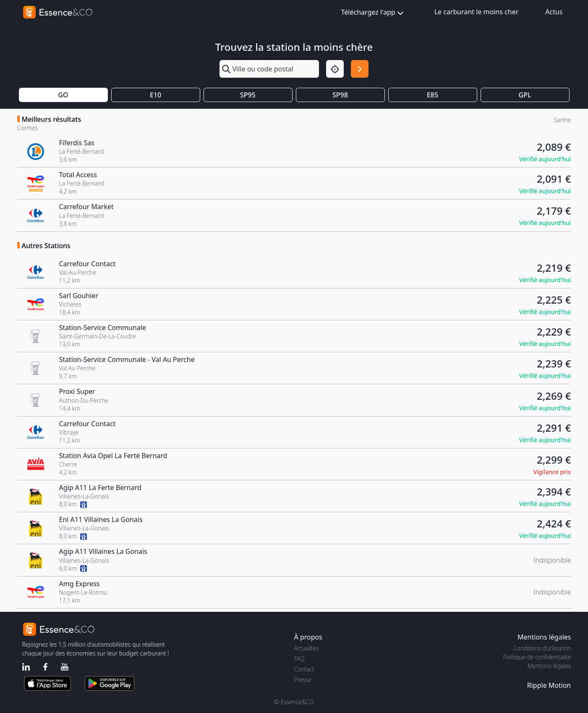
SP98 (340, 95)
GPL (525, 95)
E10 (155, 95)
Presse (303, 680)
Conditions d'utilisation (542, 648)
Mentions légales (549, 666)
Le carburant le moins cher (477, 12)
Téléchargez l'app (373, 13)
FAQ (299, 659)
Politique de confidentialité (537, 657)
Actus (554, 12)
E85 (433, 95)
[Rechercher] (360, 69)
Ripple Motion (549, 685)
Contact (304, 669)
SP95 (248, 95)
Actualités (307, 648)
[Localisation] (335, 69)
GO (63, 95)
